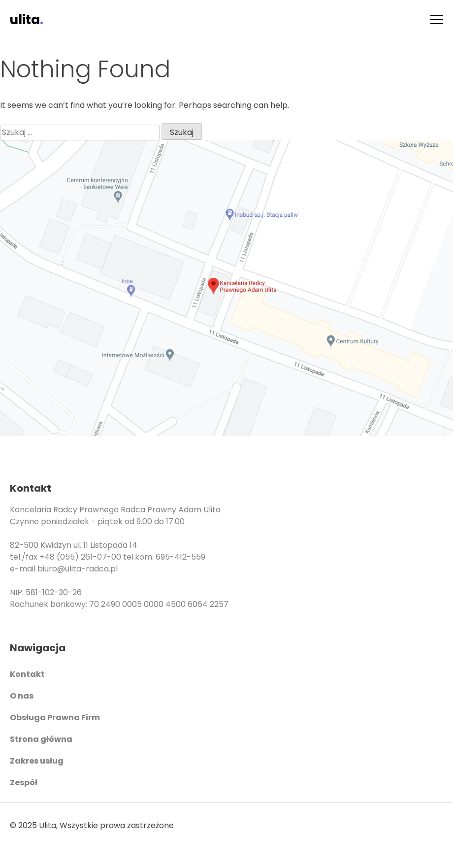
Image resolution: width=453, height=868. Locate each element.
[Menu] (437, 20)
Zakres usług (37, 761)
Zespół (24, 783)
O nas (22, 696)
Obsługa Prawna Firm (55, 718)
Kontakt (27, 674)
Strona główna (41, 739)
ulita (27, 20)
